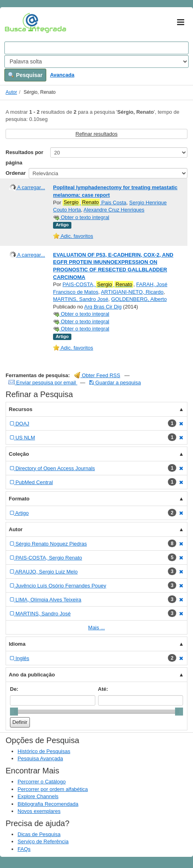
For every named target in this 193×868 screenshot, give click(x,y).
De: (14, 689)
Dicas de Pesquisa (39, 834)
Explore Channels (38, 796)
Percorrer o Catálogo (42, 782)
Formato (19, 499)
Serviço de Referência (43, 841)
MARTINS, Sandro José (81, 299)
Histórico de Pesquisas (44, 751)
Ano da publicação (32, 675)
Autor (11, 92)
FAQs (24, 849)
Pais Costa (95, 202)
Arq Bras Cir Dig (103, 307)
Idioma (17, 644)
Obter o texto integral (81, 217)
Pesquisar (25, 75)
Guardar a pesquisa (115, 383)
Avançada (62, 75)
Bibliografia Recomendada (48, 804)
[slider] (14, 712)
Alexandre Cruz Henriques (114, 210)
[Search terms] (96, 48)
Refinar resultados (96, 134)
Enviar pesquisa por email (43, 383)
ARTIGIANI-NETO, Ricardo (132, 292)
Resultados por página (25, 157)
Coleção (19, 454)
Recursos (21, 409)
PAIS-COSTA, (98, 285)
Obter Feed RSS (97, 375)
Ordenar (16, 173)
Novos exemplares (39, 811)
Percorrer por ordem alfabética (53, 789)
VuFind (17, 23)
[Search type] (96, 61)
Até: (103, 689)
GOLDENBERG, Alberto (139, 299)
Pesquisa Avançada (40, 758)
